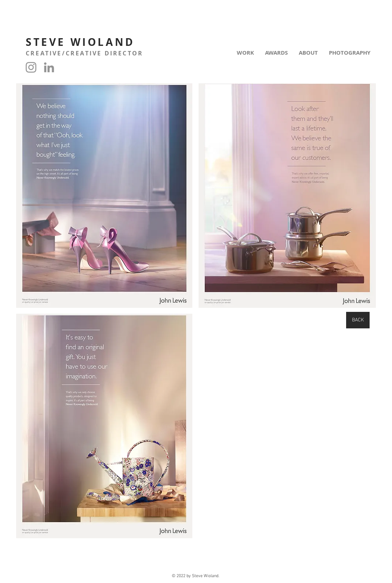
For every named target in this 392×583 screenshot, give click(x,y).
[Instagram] (31, 67)
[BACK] (358, 320)
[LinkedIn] (49, 67)
